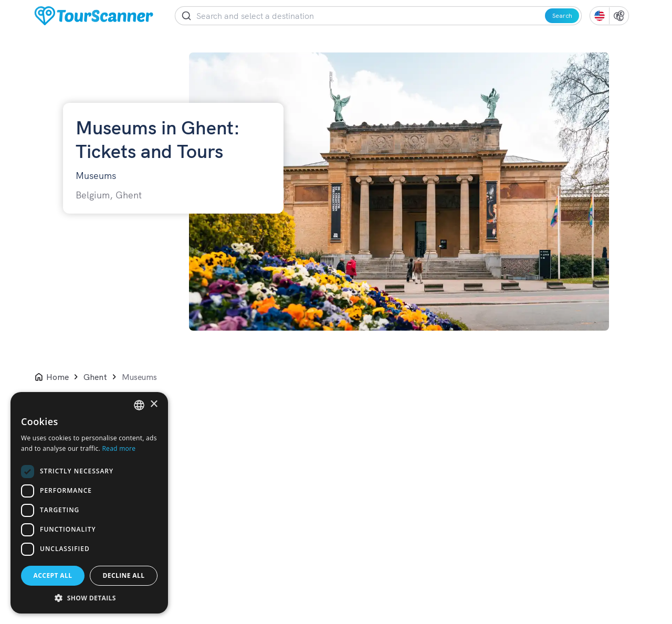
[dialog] (89, 503)
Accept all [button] (53, 575)
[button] (89, 598)
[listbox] (139, 405)
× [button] (154, 404)
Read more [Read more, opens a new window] (119, 448)
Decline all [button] (124, 575)
